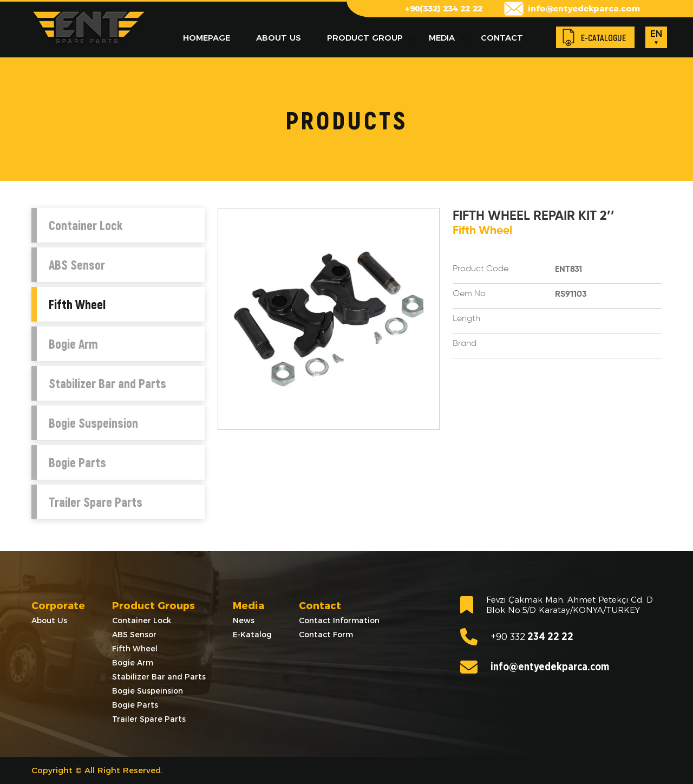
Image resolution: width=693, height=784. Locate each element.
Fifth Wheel (77, 304)
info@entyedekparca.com (584, 8)
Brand (465, 344)
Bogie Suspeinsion (93, 423)
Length (466, 319)
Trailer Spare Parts (96, 502)
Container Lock (86, 225)
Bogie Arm (73, 344)
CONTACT (502, 38)
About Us (49, 620)
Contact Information (339, 620)
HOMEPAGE (207, 38)
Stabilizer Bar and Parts (107, 383)
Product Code (480, 269)
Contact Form (326, 635)
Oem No (469, 294)
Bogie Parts (77, 462)
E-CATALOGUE (603, 38)
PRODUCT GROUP (365, 38)
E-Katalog (252, 635)
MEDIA (442, 38)
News (244, 620)
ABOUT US (279, 38)
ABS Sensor (77, 265)
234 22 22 (517, 637)
